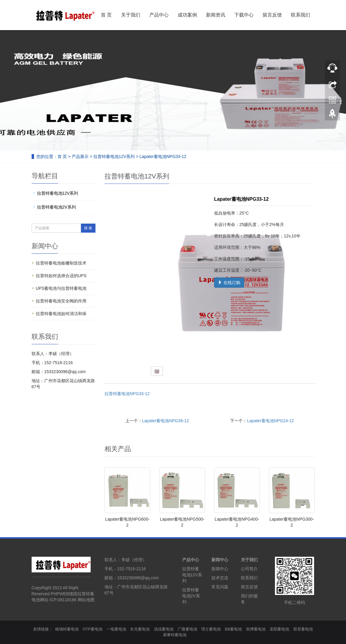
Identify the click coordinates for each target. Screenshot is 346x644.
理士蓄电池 (211, 629)
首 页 (106, 15)
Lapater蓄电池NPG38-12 (166, 421)
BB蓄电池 (233, 629)
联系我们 (301, 15)
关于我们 (131, 15)
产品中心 (159, 15)
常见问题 (220, 587)
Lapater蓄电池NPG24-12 (270, 421)
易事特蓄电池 (175, 635)
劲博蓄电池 (256, 629)
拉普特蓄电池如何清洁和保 (61, 314)
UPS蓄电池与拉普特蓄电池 (61, 288)
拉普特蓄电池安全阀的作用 (61, 301)
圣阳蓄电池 (279, 629)
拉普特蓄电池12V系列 (114, 156)
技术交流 (220, 578)
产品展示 (80, 156)
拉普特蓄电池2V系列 (56, 207)
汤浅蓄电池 (164, 629)
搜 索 (88, 228)
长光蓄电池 (140, 629)
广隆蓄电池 (187, 629)
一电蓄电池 (116, 629)
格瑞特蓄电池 (67, 629)
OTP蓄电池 (92, 629)
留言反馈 (272, 15)
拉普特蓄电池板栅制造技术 (61, 263)
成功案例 (187, 15)
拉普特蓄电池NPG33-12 (127, 394)
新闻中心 (220, 560)
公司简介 (249, 569)
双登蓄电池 (303, 629)
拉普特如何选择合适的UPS (61, 276)
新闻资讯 (216, 15)
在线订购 (229, 283)
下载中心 (244, 15)
